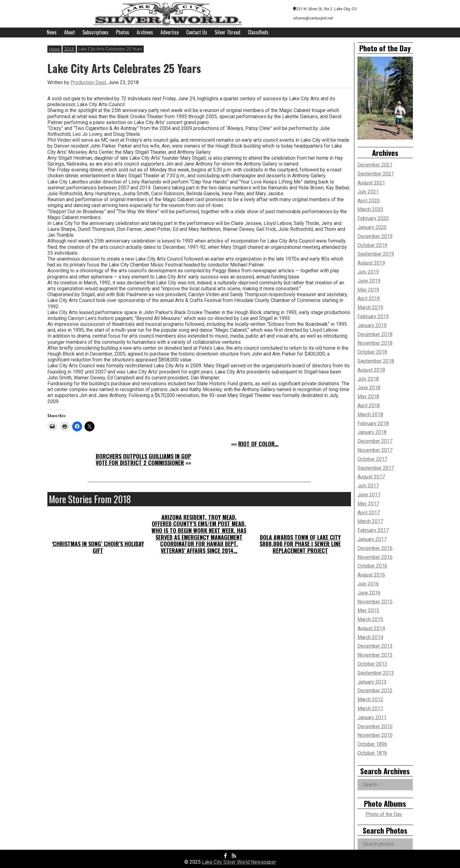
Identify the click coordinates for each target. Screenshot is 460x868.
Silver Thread (228, 32)
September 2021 (376, 174)
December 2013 (375, 646)
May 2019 (368, 290)
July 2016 (368, 584)
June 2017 (369, 495)
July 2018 (368, 379)
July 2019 (368, 272)
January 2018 (372, 432)
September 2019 (376, 254)
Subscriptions (95, 32)
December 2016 (375, 548)
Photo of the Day (384, 814)
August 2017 (371, 477)
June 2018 (369, 388)
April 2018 (369, 406)
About (70, 32)
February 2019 (373, 316)
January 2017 (372, 539)
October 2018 (372, 352)
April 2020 (369, 201)
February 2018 (373, 423)
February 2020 (373, 218)
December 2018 (375, 334)
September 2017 (376, 468)
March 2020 (370, 209)
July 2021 (368, 192)
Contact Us (197, 32)
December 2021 (375, 165)
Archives (145, 32)
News (52, 32)
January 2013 (372, 682)
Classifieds (258, 32)
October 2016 (372, 566)
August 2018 (371, 370)
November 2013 (375, 655)
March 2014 (370, 637)
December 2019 (375, 236)
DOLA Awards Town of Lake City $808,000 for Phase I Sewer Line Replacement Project (300, 544)
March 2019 (370, 307)
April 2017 (369, 513)
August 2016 (371, 575)
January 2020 (372, 227)
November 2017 (375, 450)
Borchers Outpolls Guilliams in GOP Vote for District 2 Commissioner (143, 460)
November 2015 (375, 602)
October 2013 (372, 664)
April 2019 (369, 298)
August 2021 (371, 183)
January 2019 (372, 325)
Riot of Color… (258, 444)
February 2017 (373, 530)
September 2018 (376, 361)
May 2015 (368, 610)
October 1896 (372, 744)
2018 (69, 49)
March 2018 (370, 415)
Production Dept (88, 82)
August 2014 (371, 628)
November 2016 (375, 557)
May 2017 (368, 504)
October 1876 (372, 753)
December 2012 (375, 691)
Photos (123, 32)
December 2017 (375, 441)
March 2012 (370, 700)
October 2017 (372, 459)
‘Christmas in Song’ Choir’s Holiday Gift (98, 547)
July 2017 (368, 486)
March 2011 (370, 708)
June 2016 (369, 593)
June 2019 (369, 281)
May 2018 (368, 397)
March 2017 (370, 521)
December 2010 (375, 726)
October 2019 (372, 245)
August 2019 (371, 263)
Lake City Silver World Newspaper (239, 862)
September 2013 (376, 673)
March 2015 (370, 619)
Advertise (170, 32)
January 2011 (372, 717)
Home (55, 49)
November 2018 (375, 343)
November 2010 (375, 735)
